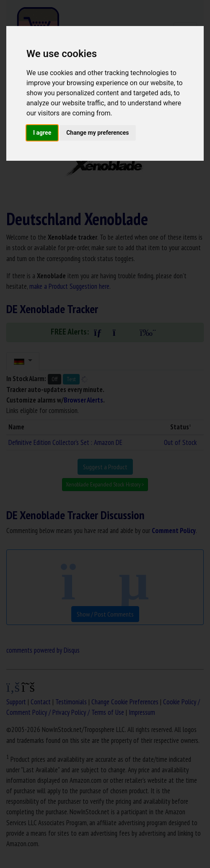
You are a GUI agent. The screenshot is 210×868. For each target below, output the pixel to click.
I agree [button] (42, 133)
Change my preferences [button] (97, 133)
